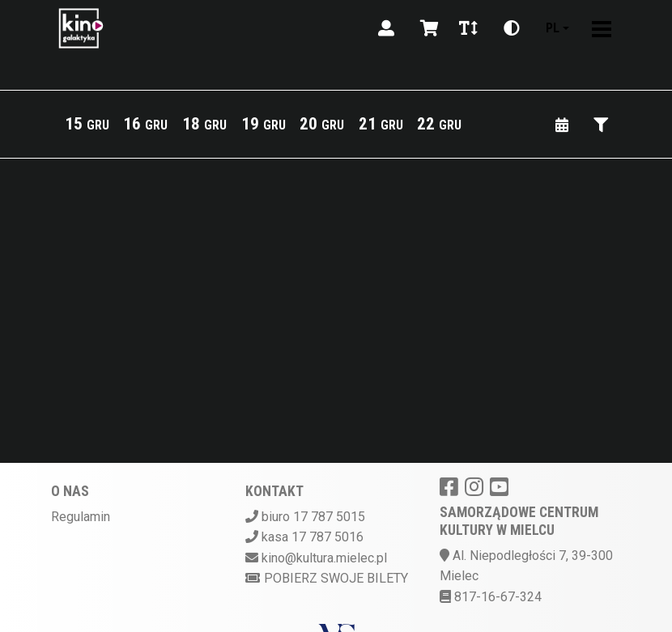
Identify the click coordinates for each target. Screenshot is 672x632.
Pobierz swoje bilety (327, 578)
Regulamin (81, 517)
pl (553, 28)
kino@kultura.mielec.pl (324, 558)
